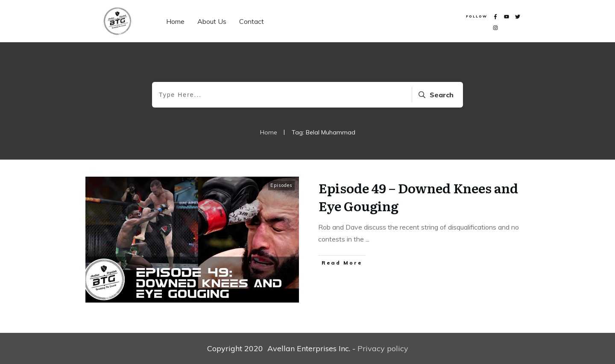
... (368, 239)
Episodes (281, 185)
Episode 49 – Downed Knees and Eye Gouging (418, 197)
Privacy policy (383, 348)
